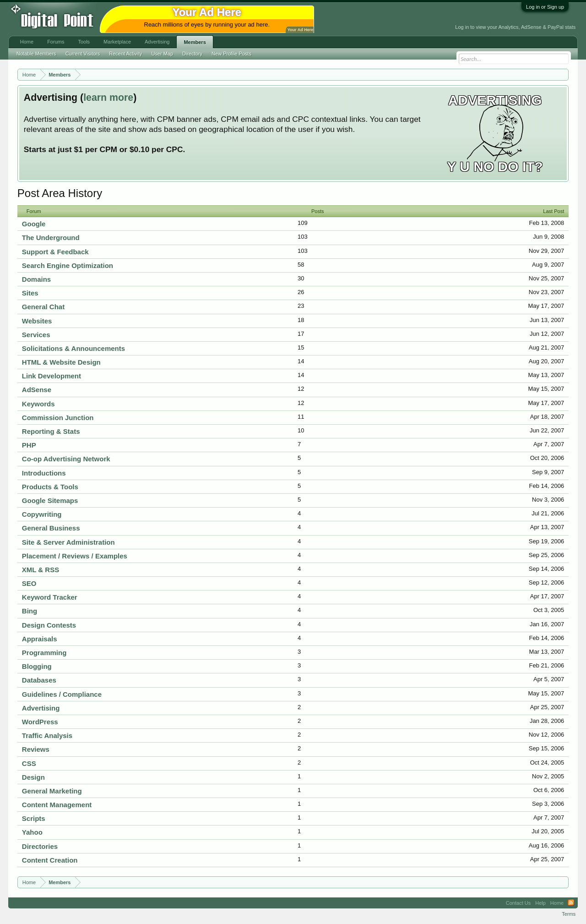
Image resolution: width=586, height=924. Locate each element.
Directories (40, 846)
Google (34, 224)
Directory (192, 54)
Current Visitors (83, 54)
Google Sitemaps (50, 500)
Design (33, 777)
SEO (29, 583)
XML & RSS (41, 570)
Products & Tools (50, 487)
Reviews (36, 749)
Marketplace (117, 42)
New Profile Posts (231, 54)
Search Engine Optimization (68, 265)
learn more (108, 98)
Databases (39, 680)
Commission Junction (58, 418)
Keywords (38, 404)
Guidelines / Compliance (62, 694)
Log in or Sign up (545, 7)
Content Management (57, 805)
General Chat (43, 307)
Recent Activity (125, 54)
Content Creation (50, 860)
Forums (56, 42)
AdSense (37, 390)
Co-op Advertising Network (66, 459)
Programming (44, 653)
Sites (30, 293)
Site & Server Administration (68, 542)
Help (540, 903)
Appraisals (40, 639)
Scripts (34, 818)
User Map (162, 54)
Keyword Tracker (50, 597)
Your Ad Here (300, 30)
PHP (29, 445)
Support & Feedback (55, 252)
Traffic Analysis (47, 735)
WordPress (40, 722)
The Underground (51, 238)
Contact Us (518, 903)
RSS (571, 903)
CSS (29, 763)
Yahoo (32, 832)
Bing (30, 611)
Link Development (52, 376)
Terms (569, 914)
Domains (36, 279)
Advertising (41, 708)
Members (195, 42)
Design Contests (49, 625)
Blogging (37, 666)
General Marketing (52, 791)
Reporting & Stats (51, 431)
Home (27, 42)
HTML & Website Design (61, 362)
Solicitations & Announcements (73, 348)
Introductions (44, 473)
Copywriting (42, 514)
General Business (51, 528)
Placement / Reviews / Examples (75, 556)
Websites (37, 321)
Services (36, 335)
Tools (84, 42)
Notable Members (36, 54)
